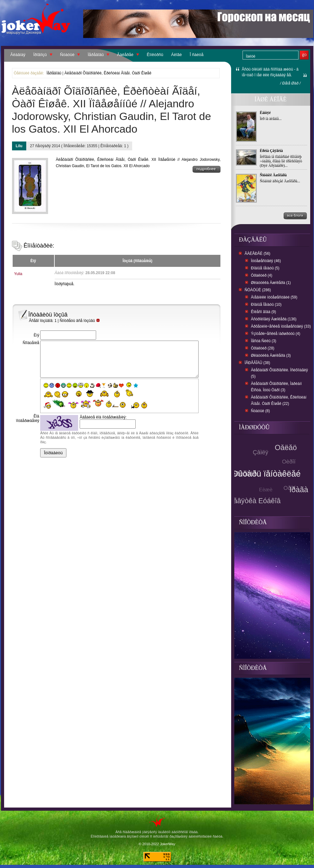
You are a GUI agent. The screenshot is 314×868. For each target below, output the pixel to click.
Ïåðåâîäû (96, 55)
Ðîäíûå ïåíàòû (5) (265, 268)
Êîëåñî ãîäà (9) (264, 312)
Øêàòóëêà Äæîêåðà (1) (271, 283)
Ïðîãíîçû (40, 55)
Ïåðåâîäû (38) (258, 363)
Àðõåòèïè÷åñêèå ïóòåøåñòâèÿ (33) (281, 326)
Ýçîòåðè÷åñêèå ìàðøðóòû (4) (276, 334)
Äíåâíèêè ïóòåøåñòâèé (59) (274, 297)
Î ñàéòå (197, 55)
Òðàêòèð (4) (262, 275)
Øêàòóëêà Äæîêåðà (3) (271, 355)
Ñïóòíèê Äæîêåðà (273, 175)
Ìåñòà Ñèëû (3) (264, 341)
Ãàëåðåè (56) (258, 254)
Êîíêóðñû (155, 55)
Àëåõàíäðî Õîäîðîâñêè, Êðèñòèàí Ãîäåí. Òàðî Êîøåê (108, 73)
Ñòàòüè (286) (258, 290)
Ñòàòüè (67, 55)
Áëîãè (176, 55)
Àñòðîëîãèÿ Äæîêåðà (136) (274, 319)
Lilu (19, 146)
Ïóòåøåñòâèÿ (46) (266, 261)
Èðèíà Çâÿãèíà (271, 151)
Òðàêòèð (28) (263, 348)
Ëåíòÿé (265, 113)
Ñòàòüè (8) (261, 411)
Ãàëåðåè (125, 55)
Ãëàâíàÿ (18, 55)
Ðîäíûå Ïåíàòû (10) (266, 305)
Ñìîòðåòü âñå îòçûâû (80, 321)
